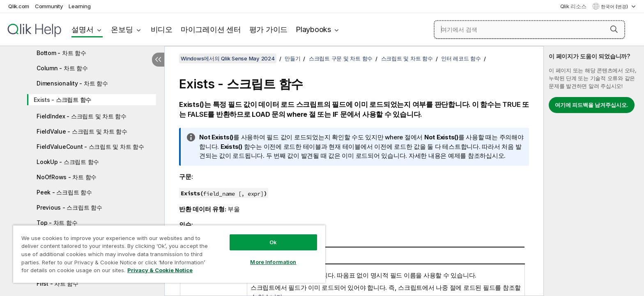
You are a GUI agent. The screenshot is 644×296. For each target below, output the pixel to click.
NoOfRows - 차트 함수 (67, 177)
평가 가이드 (269, 29)
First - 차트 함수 (57, 283)
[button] (614, 29)
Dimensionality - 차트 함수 (72, 83)
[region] (169, 254)
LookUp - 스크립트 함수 (68, 162)
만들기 (292, 58)
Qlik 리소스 (573, 6)
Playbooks (313, 29)
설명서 (82, 29)
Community (49, 6)
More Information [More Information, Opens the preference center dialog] (273, 262)
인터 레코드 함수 (461, 58)
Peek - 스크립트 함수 (64, 192)
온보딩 (122, 29)
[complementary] (594, 171)
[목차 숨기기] (158, 60)
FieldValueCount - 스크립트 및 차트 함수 (90, 147)
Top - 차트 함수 (57, 223)
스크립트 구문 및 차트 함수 (341, 58)
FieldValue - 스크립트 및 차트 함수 (82, 131)
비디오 (162, 29)
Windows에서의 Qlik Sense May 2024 (228, 58)
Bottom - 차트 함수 (61, 53)
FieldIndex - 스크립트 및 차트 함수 (82, 116)
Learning (79, 6)
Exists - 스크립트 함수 (62, 100)
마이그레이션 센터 (211, 29)
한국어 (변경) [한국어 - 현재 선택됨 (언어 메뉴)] (615, 7)
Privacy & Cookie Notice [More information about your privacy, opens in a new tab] (160, 270)
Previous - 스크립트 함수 (69, 207)
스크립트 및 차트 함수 (407, 58)
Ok (273, 242)
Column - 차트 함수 (62, 68)
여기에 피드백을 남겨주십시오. (592, 105)
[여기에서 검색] (529, 30)
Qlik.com (19, 6)
